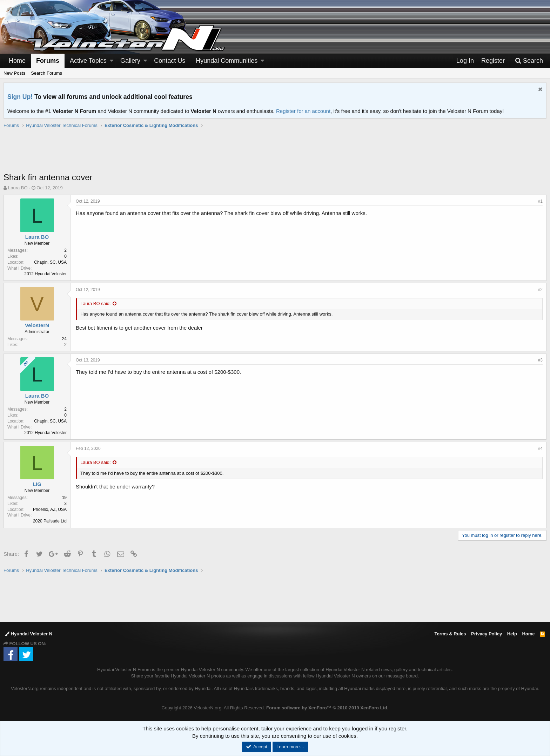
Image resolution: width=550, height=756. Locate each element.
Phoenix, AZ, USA (50, 509)
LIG (37, 484)
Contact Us (170, 61)
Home (17, 61)
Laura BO (18, 188)
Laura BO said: (96, 303)
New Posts (14, 73)
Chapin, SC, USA (50, 262)
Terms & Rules (450, 634)
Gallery (130, 61)
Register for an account (303, 111)
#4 (540, 448)
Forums (48, 61)
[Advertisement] (275, 154)
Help (512, 634)
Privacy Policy (487, 634)
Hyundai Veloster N (29, 634)
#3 (540, 360)
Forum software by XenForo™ (327, 708)
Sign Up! (20, 97)
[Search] (529, 61)
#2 (540, 290)
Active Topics (88, 61)
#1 (540, 201)
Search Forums (46, 73)
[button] (112, 61)
